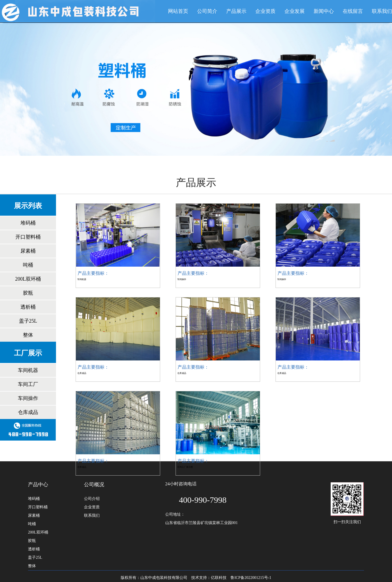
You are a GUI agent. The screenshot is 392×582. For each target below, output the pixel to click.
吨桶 (28, 265)
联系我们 (382, 11)
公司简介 (207, 11)
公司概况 (94, 485)
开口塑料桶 (28, 237)
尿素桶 (28, 251)
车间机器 (28, 370)
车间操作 (28, 398)
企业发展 (295, 11)
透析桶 (28, 307)
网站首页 (178, 11)
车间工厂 (28, 384)
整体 (28, 335)
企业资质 (265, 11)
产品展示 (236, 11)
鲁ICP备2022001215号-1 (251, 578)
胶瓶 (28, 293)
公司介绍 (92, 499)
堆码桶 (28, 223)
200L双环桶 (28, 279)
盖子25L (28, 321)
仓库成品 (28, 412)
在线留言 (353, 11)
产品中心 (38, 485)
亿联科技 (219, 578)
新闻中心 (324, 11)
